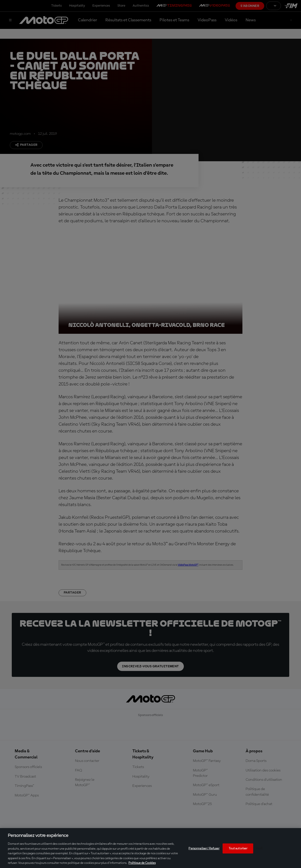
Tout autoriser (238, 848)
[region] (150, 848)
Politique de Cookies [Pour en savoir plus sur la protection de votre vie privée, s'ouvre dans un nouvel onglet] (142, 863)
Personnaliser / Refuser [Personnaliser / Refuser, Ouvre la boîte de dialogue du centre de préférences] (204, 848)
